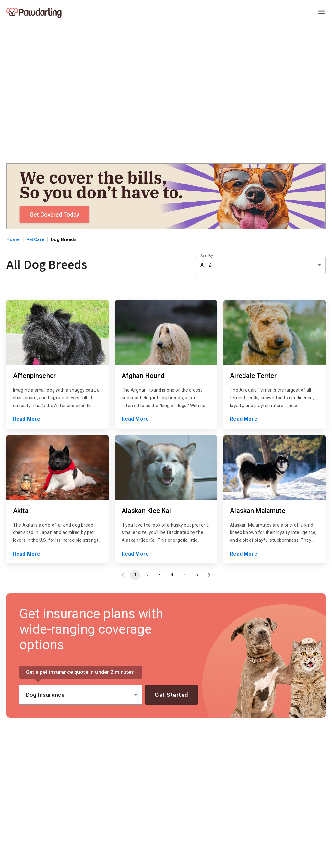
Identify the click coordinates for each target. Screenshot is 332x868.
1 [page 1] (135, 575)
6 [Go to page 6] (197, 575)
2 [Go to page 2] (148, 575)
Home (13, 239)
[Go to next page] (209, 575)
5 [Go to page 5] (184, 575)
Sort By (207, 256)
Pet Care (35, 239)
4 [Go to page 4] (172, 575)
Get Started (172, 695)
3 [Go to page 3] (160, 575)
